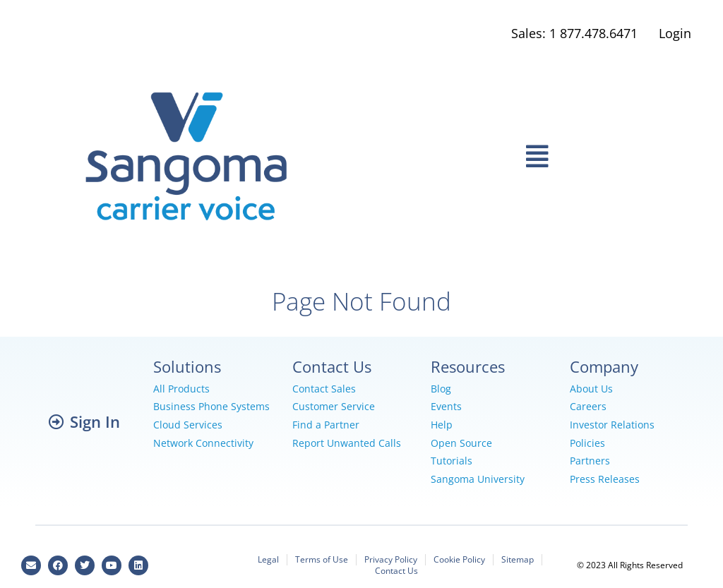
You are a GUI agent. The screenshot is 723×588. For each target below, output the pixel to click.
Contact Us (332, 366)
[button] (537, 157)
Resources (468, 366)
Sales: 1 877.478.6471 (574, 33)
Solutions (187, 366)
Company (604, 366)
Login (675, 33)
